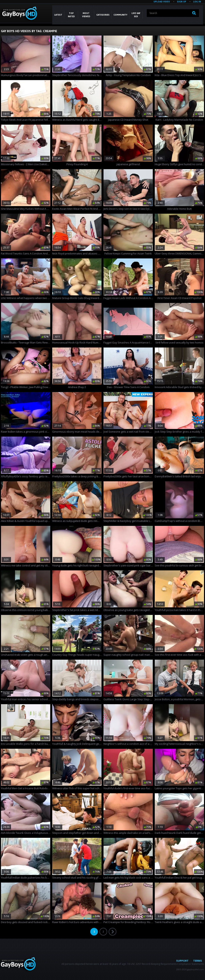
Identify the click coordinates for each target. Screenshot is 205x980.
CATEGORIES (103, 15)
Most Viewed (86, 15)
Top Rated (71, 15)
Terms (198, 961)
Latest (58, 15)
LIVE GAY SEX (136, 15)
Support (182, 961)
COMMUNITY (120, 15)
